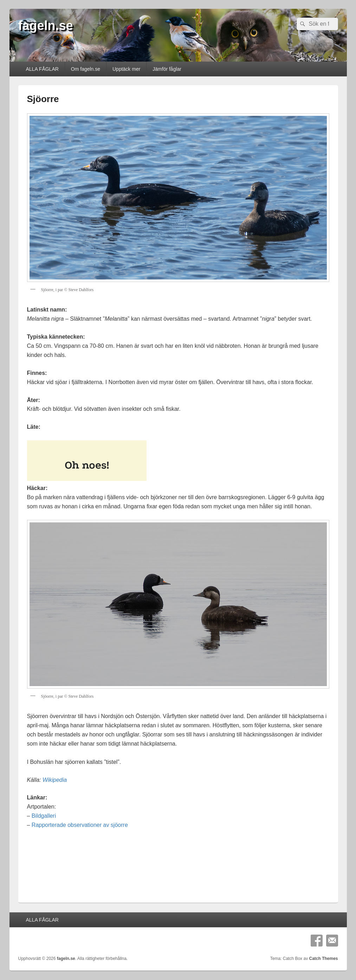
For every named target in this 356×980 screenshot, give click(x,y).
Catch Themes (323, 959)
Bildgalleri (44, 816)
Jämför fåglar (167, 69)
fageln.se (46, 26)
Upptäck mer (126, 69)
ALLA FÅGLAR (42, 69)
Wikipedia (55, 780)
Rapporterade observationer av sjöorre (80, 825)
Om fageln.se (86, 69)
